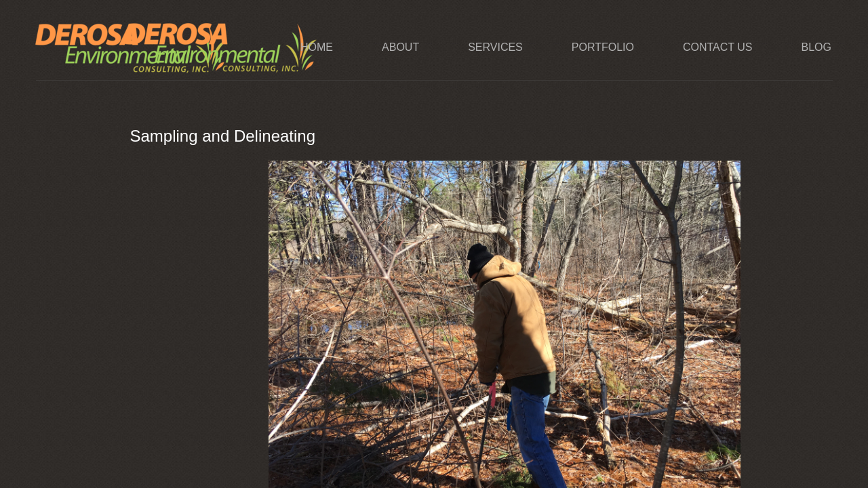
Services (495, 47)
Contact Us (718, 47)
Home (317, 47)
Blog (816, 47)
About (400, 47)
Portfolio (603, 47)
